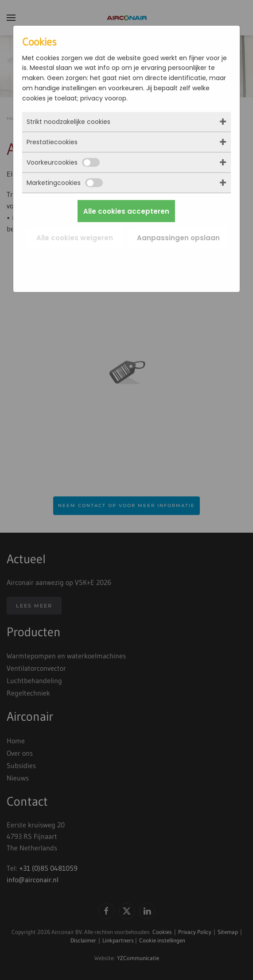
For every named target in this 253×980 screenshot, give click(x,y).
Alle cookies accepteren (126, 211)
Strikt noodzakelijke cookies (68, 122)
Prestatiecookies (52, 142)
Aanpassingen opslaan (178, 238)
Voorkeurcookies (63, 162)
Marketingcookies (65, 183)
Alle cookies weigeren (75, 238)
